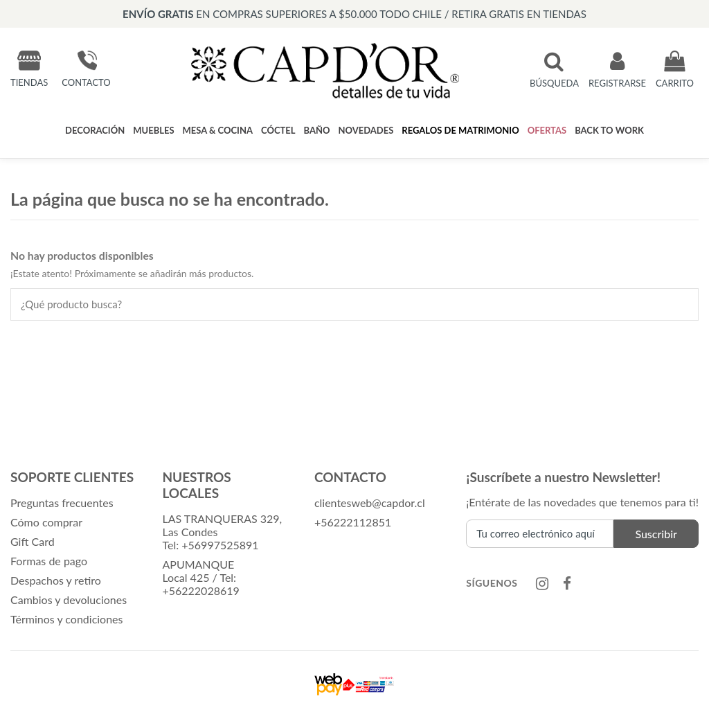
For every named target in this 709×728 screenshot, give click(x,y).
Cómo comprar (46, 522)
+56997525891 (220, 545)
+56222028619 (200, 591)
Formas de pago (49, 561)
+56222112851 (353, 522)
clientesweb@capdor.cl (370, 503)
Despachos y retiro (56, 580)
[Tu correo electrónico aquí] (540, 534)
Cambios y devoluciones (69, 600)
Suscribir (656, 534)
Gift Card (33, 541)
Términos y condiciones (67, 619)
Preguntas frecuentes (62, 503)
